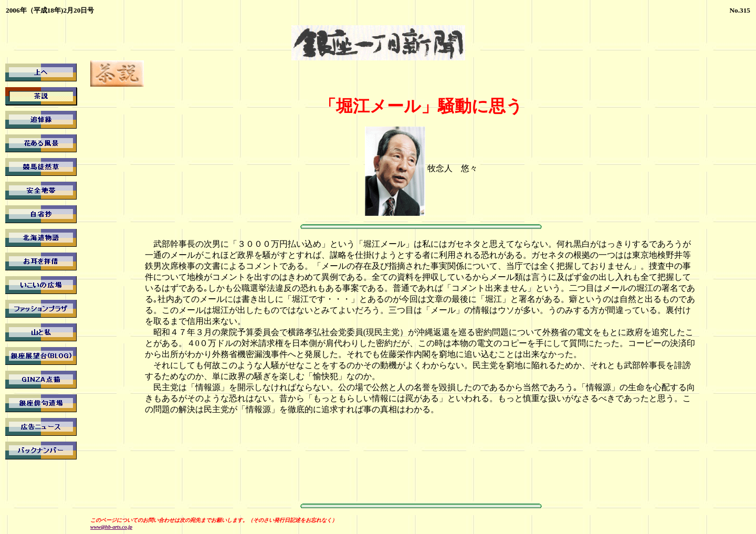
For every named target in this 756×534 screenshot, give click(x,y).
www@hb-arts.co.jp (111, 527)
